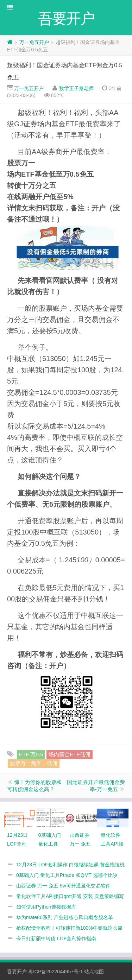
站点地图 (94, 972)
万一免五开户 (34, 42)
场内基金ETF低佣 (69, 754)
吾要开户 (17, 972)
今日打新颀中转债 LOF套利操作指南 (56, 938)
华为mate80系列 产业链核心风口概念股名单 (65, 917)
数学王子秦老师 (76, 88)
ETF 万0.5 (31, 754)
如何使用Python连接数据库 (46, 907)
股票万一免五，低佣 (34, 763)
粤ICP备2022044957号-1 (56, 972)
